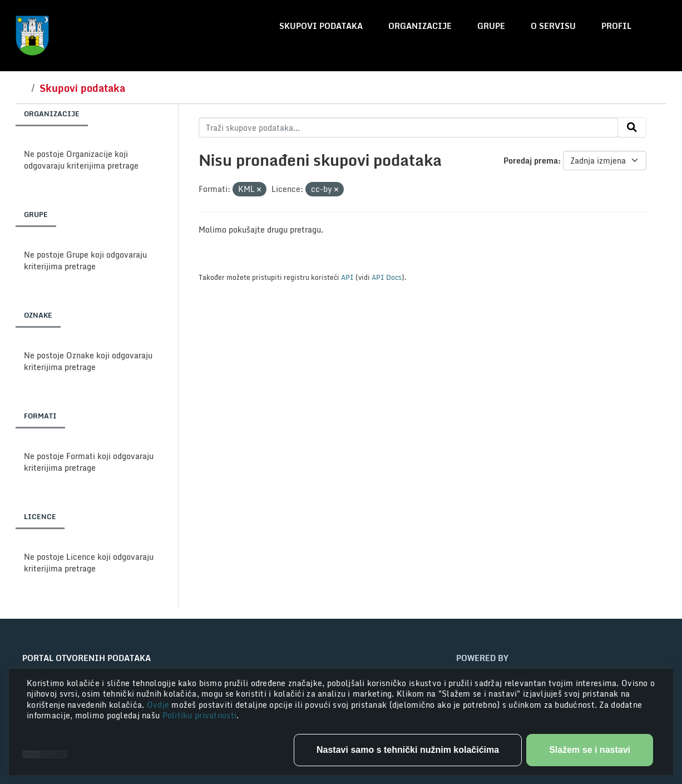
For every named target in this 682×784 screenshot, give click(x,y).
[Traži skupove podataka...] (409, 127)
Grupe (491, 26)
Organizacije (420, 26)
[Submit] (632, 127)
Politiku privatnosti (200, 715)
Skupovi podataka (321, 26)
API (347, 277)
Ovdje (159, 705)
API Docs (387, 277)
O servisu (553, 26)
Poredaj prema (531, 161)
